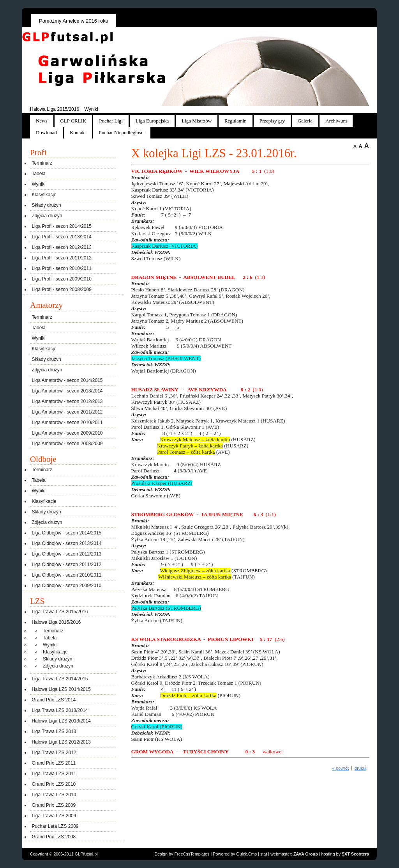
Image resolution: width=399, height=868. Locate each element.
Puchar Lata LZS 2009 (55, 826)
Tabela (38, 174)
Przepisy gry (272, 121)
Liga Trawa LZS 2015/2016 (60, 612)
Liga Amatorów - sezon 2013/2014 (67, 391)
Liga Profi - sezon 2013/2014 (61, 237)
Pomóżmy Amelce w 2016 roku (74, 21)
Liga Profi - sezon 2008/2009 (61, 289)
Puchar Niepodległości (122, 132)
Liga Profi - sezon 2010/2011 (61, 268)
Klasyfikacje (44, 195)
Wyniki (91, 109)
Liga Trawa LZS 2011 (54, 774)
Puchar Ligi (111, 121)
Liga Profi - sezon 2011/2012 (61, 258)
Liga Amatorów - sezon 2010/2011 (67, 422)
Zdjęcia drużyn (47, 216)
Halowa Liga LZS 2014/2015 (61, 689)
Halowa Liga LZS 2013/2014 (61, 721)
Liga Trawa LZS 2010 (54, 795)
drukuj (360, 768)
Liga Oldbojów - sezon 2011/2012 (66, 564)
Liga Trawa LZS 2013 (54, 731)
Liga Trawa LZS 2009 (54, 816)
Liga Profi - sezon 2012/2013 (61, 247)
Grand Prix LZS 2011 (54, 763)
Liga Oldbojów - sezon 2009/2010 (66, 586)
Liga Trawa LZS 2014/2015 (60, 679)
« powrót (341, 768)
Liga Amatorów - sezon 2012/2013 (67, 401)
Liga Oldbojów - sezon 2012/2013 (66, 554)
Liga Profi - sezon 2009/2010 (61, 279)
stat (264, 854)
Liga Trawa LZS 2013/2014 (60, 710)
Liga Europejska (152, 121)
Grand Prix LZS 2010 (54, 784)
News (42, 121)
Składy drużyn (46, 205)
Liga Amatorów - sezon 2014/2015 (67, 380)
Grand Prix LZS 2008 (54, 837)
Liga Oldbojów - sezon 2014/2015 (66, 533)
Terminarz (42, 163)
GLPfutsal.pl (86, 854)
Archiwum (336, 121)
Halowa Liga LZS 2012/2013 (61, 742)
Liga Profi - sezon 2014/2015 (61, 226)
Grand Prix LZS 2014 (54, 700)
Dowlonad (46, 132)
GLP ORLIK (73, 121)
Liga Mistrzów (197, 121)
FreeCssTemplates (192, 854)
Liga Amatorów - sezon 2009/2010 (67, 433)
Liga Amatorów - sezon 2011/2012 (67, 412)
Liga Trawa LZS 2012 (54, 753)
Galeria (305, 121)
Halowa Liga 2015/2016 (55, 109)
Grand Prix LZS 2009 (54, 805)
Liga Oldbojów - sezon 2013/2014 (66, 543)
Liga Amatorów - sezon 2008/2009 (67, 444)
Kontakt (78, 132)
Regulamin (236, 121)
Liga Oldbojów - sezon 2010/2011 (66, 575)
